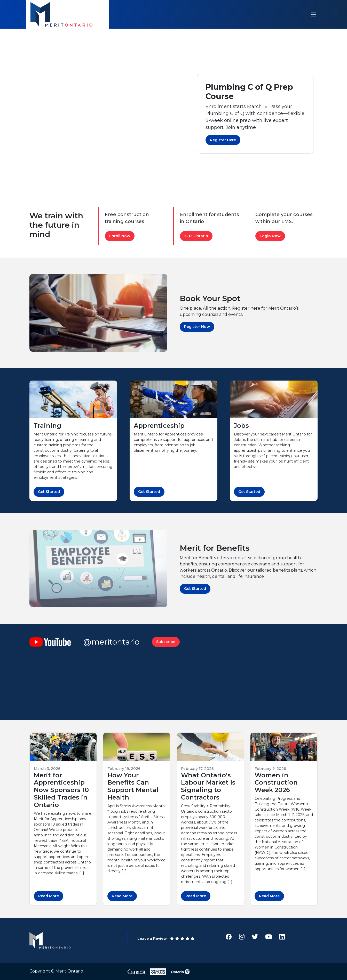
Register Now (197, 327)
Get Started (49, 492)
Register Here (223, 140)
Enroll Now (120, 236)
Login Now (270, 236)
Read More (49, 896)
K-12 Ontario (196, 236)
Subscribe (166, 642)
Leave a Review (166, 938)
